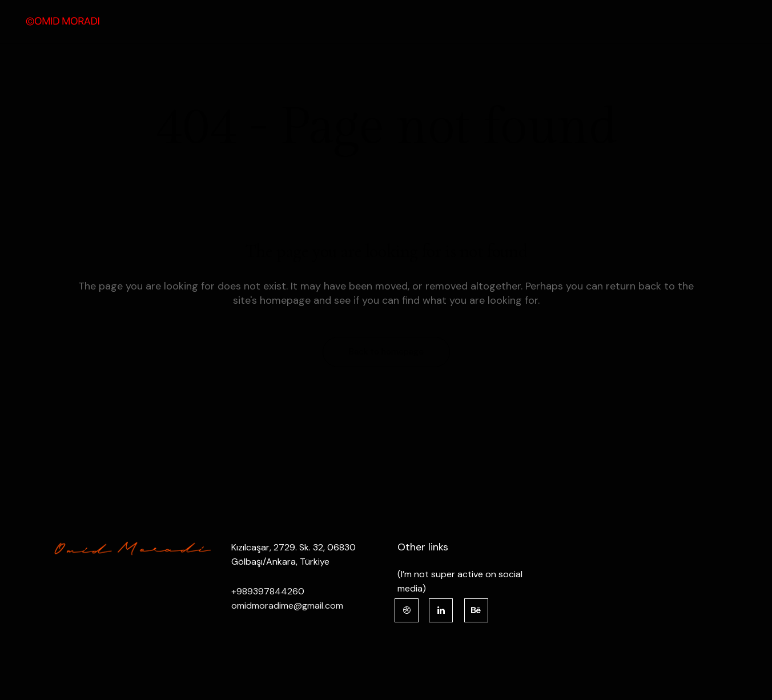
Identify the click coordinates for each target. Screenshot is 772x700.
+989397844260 (268, 591)
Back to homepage (386, 352)
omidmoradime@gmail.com (287, 606)
